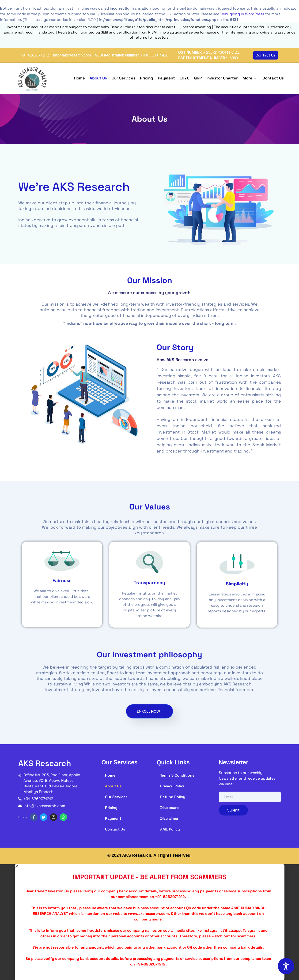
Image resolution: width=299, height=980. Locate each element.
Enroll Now (148, 711)
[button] (150, 866)
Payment (166, 78)
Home (79, 78)
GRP (198, 78)
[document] (149, 922)
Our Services (123, 78)
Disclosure (169, 808)
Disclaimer (169, 818)
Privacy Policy (173, 786)
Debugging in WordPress (242, 14)
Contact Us (273, 78)
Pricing (147, 78)
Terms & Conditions (177, 775)
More (249, 78)
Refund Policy (173, 797)
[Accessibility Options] (286, 966)
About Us (98, 78)
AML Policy (170, 829)
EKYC (185, 78)
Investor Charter (222, 78)
